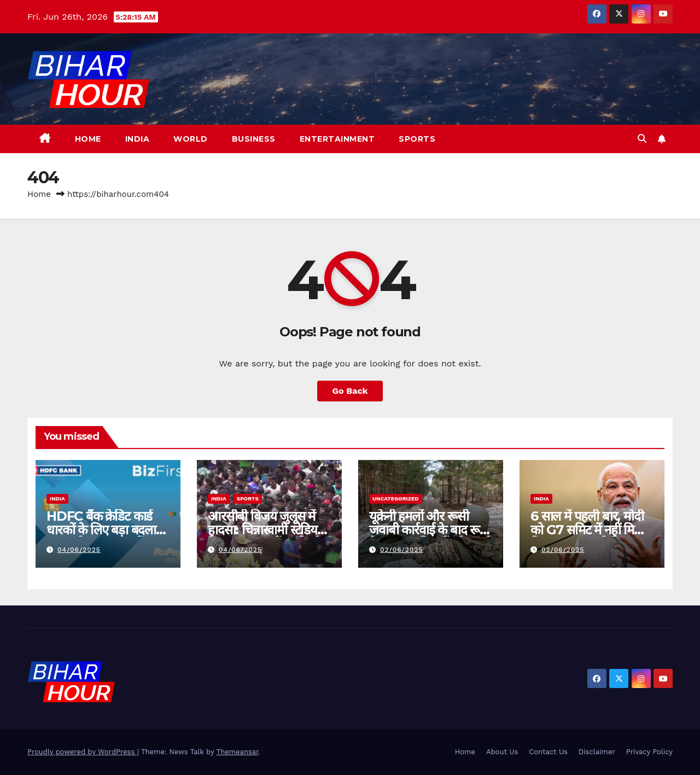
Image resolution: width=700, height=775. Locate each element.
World (191, 139)
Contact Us (548, 752)
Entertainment (337, 139)
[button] (642, 139)
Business (254, 139)
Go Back (350, 391)
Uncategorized (396, 499)
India (138, 139)
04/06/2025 (79, 550)
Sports (417, 139)
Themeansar (238, 752)
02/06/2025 (402, 550)
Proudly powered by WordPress (82, 752)
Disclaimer (597, 752)
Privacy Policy (649, 752)
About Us (502, 752)
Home (88, 139)
